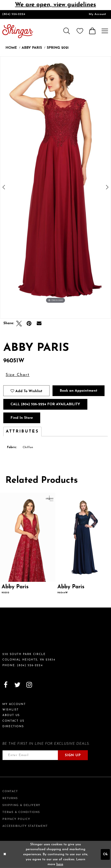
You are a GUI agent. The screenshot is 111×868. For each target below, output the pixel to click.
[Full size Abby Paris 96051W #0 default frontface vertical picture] (56, 180)
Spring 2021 (58, 48)
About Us (11, 715)
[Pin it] (29, 323)
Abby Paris (32, 48)
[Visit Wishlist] (80, 31)
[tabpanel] (56, 180)
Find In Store (22, 418)
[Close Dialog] (5, 854)
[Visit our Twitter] (17, 685)
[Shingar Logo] (21, 632)
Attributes (22, 431)
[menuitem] (98, 15)
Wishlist (11, 710)
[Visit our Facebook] (6, 685)
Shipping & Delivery (21, 805)
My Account (98, 14)
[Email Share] (39, 323)
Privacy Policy (16, 819)
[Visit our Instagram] (29, 685)
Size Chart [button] (18, 375)
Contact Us (13, 721)
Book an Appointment (79, 391)
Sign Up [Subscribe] (73, 755)
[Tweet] (19, 323)
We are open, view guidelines (56, 5)
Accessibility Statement (25, 826)
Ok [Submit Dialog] (105, 854)
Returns (10, 798)
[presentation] (28, 537)
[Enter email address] (30, 755)
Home (11, 48)
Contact (10, 791)
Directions (13, 726)
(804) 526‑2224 (14, 14)
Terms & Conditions (21, 812)
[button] (66, 31)
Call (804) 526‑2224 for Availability (45, 404)
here (60, 864)
